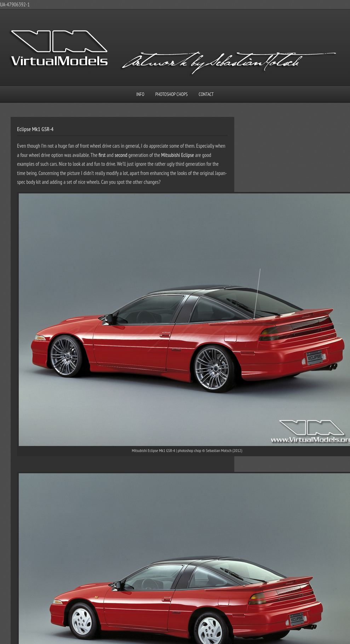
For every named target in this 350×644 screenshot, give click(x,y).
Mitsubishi (171, 155)
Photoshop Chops (171, 94)
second (121, 155)
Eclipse (188, 155)
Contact (206, 94)
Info (140, 94)
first (102, 155)
